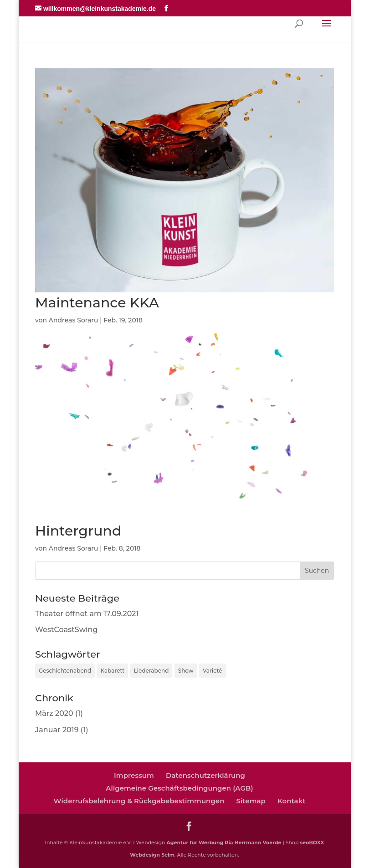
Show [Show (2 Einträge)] (186, 671)
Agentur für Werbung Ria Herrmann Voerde (224, 842)
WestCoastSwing (66, 630)
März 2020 (54, 713)
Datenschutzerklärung (205, 775)
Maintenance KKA (97, 303)
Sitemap (251, 801)
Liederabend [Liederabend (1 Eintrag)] (151, 671)
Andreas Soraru (74, 320)
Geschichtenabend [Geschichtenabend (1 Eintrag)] (65, 671)
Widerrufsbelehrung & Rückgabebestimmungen (139, 801)
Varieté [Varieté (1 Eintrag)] (213, 671)
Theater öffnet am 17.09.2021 (87, 614)
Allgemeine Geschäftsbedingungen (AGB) (179, 788)
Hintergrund (78, 531)
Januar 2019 (57, 730)
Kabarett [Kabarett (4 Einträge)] (112, 671)
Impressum (134, 775)
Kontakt (292, 801)
